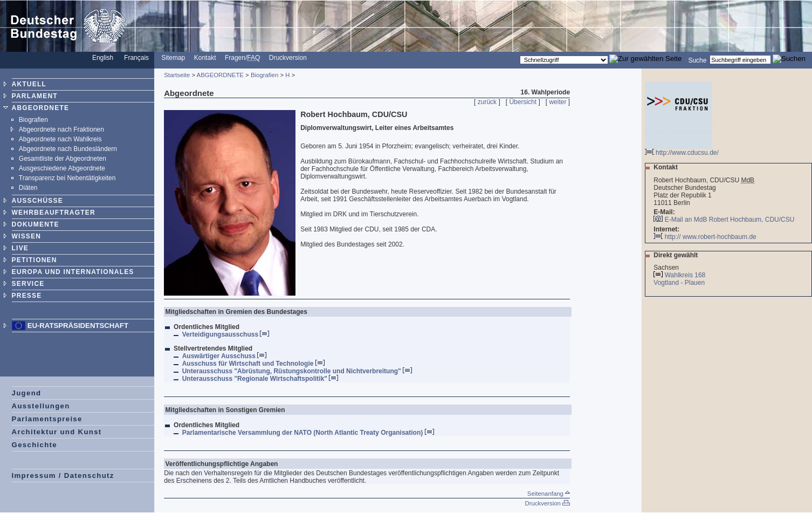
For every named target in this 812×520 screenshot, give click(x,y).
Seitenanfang (549, 494)
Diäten (28, 188)
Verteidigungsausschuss (226, 334)
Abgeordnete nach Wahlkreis (60, 139)
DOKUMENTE (36, 224)
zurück (487, 102)
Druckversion (288, 58)
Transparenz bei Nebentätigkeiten (67, 178)
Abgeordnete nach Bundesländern (68, 149)
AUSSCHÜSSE (37, 201)
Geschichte (35, 445)
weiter (558, 102)
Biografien (33, 120)
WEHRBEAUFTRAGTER (54, 213)
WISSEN (27, 236)
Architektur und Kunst (57, 432)
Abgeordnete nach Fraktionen (61, 129)
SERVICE (28, 284)
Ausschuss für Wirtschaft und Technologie (253, 364)
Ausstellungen (41, 406)
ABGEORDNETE (41, 108)
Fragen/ (242, 58)
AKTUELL (29, 84)
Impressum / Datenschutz (63, 475)
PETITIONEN (35, 260)
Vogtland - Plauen (680, 283)
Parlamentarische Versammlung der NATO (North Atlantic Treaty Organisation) (308, 433)
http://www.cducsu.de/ (682, 150)
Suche (697, 60)
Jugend (27, 393)
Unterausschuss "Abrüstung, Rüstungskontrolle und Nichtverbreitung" (297, 371)
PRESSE (27, 296)
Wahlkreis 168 (685, 275)
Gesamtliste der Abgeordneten (63, 159)
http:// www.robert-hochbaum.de (705, 237)
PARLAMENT (35, 96)
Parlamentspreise (47, 419)
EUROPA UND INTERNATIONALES (73, 272)
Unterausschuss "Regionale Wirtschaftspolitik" (260, 379)
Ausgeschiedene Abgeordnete (62, 168)
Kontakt (205, 58)
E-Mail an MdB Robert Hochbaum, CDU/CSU (730, 220)
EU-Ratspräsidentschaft (78, 326)
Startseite (177, 75)
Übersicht (523, 102)
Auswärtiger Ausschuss (225, 356)
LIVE (20, 248)
